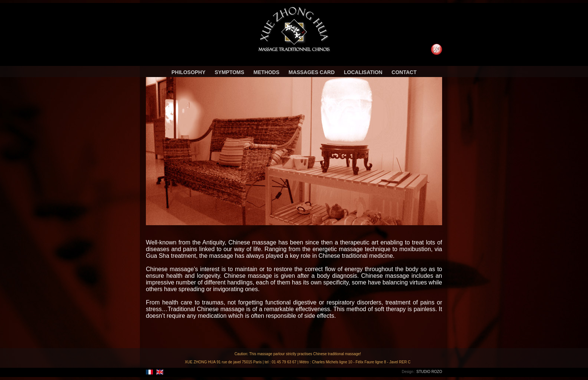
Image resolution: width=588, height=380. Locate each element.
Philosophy (188, 72)
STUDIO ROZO (429, 372)
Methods (266, 72)
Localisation (363, 72)
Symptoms (230, 72)
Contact (404, 72)
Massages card (311, 72)
